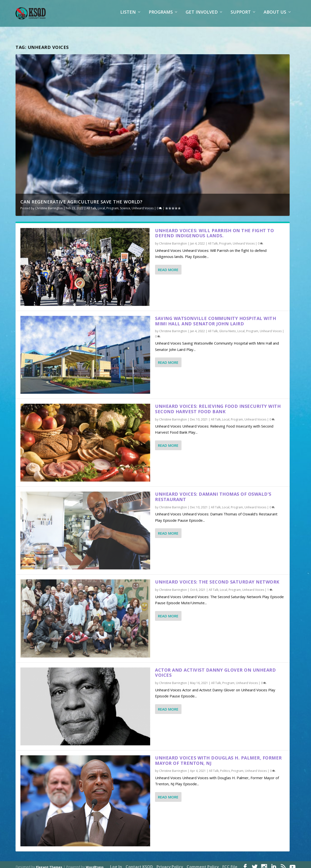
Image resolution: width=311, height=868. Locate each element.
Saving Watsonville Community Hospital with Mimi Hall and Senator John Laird (216, 317)
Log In (116, 862)
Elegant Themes (49, 862)
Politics (225, 766)
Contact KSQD (139, 862)
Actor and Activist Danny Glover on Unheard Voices (215, 668)
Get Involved (202, 16)
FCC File (230, 862)
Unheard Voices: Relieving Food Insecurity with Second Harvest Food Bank (218, 404)
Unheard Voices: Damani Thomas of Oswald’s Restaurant (213, 492)
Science (125, 204)
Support (241, 16)
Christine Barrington (49, 204)
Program (112, 204)
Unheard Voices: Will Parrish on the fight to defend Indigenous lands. (214, 228)
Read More (168, 265)
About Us (275, 16)
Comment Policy (203, 862)
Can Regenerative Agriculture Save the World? (81, 197)
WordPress (95, 862)
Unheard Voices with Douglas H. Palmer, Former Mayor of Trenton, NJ (218, 756)
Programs (161, 16)
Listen (128, 16)
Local (101, 204)
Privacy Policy (170, 862)
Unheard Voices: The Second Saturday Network (217, 577)
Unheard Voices (143, 204)
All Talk (91, 204)
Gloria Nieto (228, 327)
